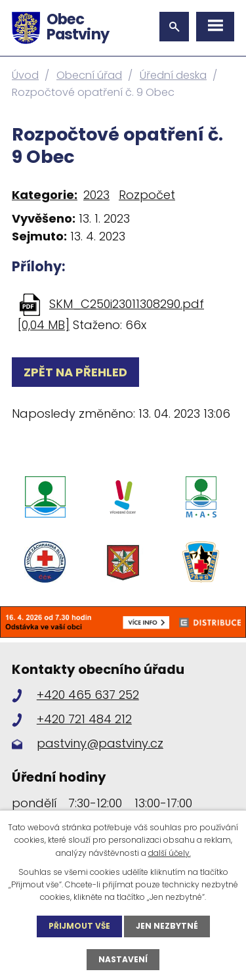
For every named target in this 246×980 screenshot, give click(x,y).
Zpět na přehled (75, 372)
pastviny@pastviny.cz (100, 743)
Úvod (25, 75)
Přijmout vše (79, 926)
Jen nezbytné (167, 926)
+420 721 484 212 (84, 719)
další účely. (170, 853)
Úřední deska (173, 75)
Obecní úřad (89, 75)
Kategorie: (45, 195)
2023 (96, 195)
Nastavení (123, 959)
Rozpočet (147, 195)
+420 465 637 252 (88, 695)
